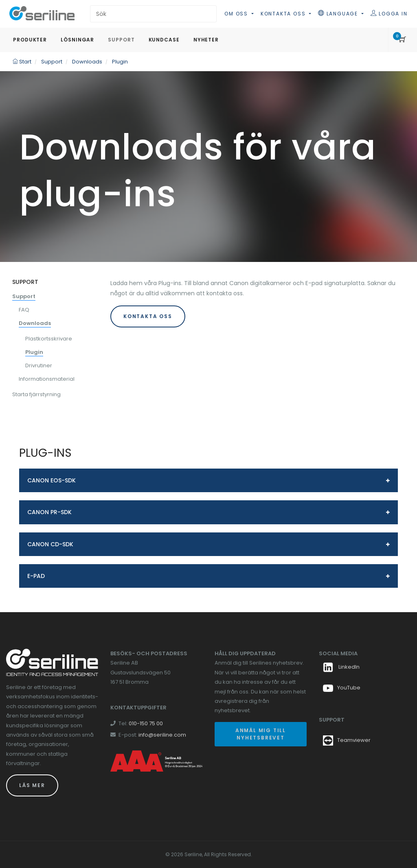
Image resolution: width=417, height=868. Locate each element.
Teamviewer (354, 740)
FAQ (24, 310)
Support (24, 296)
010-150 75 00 (146, 723)
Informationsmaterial (47, 379)
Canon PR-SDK (49, 512)
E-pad (36, 576)
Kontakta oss (284, 14)
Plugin (34, 352)
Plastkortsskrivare (49, 339)
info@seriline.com (162, 735)
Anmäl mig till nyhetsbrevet (261, 734)
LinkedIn (341, 667)
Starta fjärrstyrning (36, 394)
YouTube (342, 688)
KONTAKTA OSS (148, 316)
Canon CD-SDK (50, 544)
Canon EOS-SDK (52, 480)
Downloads (35, 323)
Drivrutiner (39, 365)
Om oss (237, 14)
